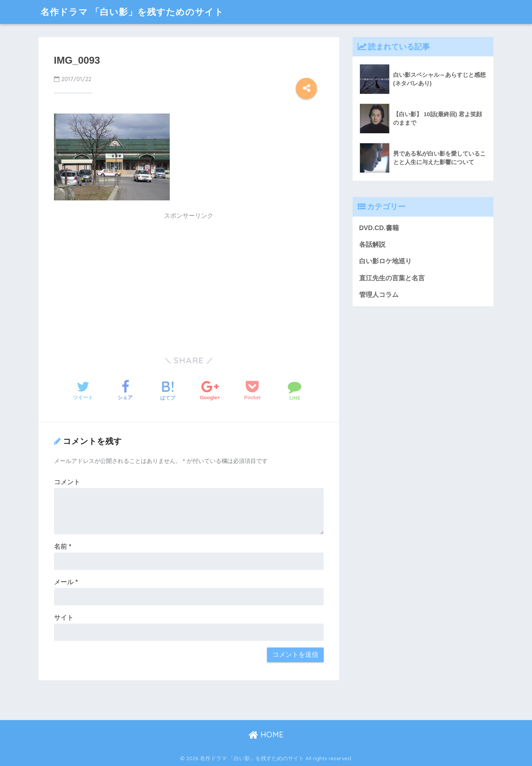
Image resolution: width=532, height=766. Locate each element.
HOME (266, 735)
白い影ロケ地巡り (385, 261)
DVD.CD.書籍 (379, 228)
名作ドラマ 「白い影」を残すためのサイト (132, 12)
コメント (67, 482)
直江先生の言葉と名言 (392, 278)
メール (66, 582)
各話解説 (372, 245)
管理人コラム (379, 295)
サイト (64, 618)
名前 (63, 547)
